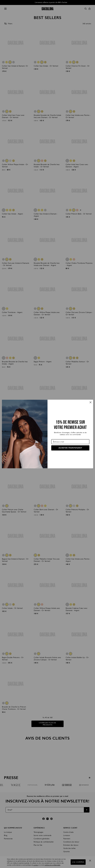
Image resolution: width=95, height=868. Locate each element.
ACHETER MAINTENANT (70, 448)
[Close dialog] (90, 402)
